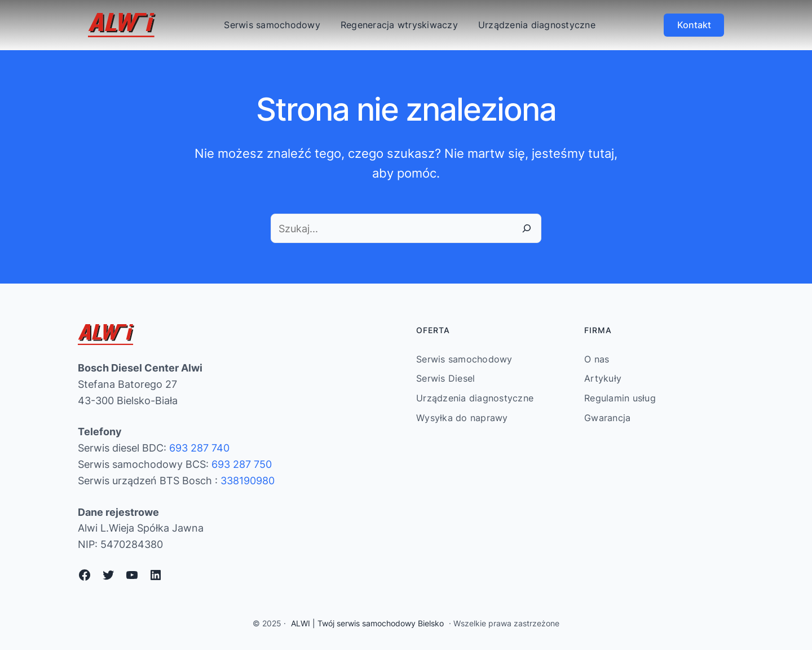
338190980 (248, 481)
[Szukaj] (527, 228)
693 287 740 (199, 448)
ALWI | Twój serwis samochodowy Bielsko (367, 623)
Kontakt (694, 25)
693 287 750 (242, 464)
